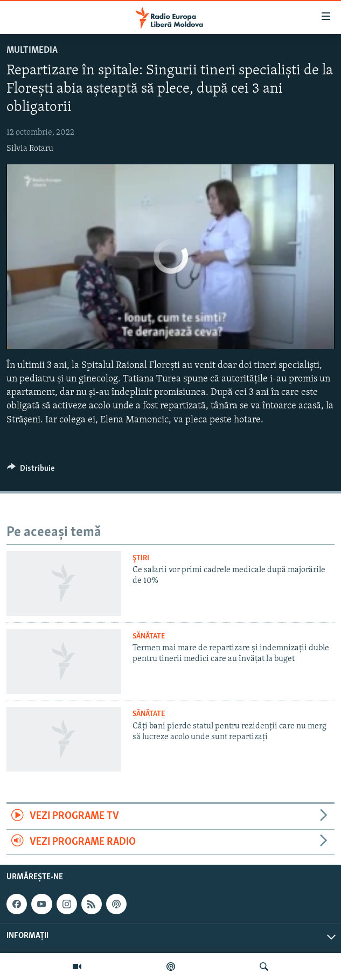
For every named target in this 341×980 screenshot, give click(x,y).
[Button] (31, 471)
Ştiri (141, 558)
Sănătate (149, 637)
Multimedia (32, 50)
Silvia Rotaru (30, 149)
